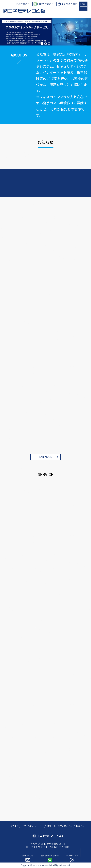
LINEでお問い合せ (46, 4)
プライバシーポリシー (33, 826)
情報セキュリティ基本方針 (60, 826)
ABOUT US (19, 55)
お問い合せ (26, 4)
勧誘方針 (80, 826)
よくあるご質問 (69, 4)
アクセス (15, 826)
